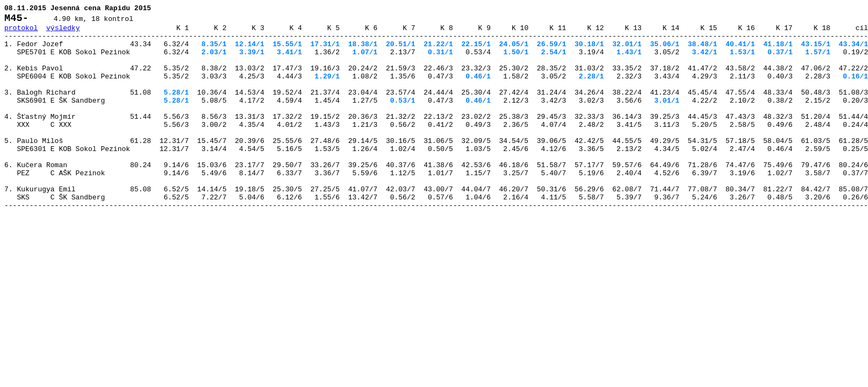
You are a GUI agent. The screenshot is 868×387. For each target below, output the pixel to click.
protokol (21, 32)
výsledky (63, 32)
